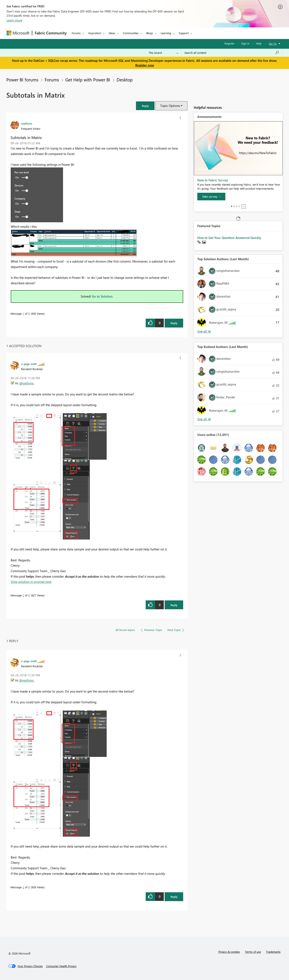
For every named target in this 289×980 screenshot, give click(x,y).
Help (259, 43)
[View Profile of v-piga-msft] (29, 364)
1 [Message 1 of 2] (23, 313)
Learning (166, 33)
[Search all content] (232, 53)
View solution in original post (31, 582)
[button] (145, 106)
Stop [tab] (244, 206)
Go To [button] (273, 44)
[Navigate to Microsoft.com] (18, 33)
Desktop (125, 80)
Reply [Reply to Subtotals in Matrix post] (174, 323)
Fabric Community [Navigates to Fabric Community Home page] (51, 33)
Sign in (245, 43)
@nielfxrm (26, 383)
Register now (145, 65)
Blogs (150, 33)
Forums (76, 33)
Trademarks (273, 952)
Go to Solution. (103, 296)
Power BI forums (22, 80)
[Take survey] (211, 197)
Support (184, 33)
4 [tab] (239, 206)
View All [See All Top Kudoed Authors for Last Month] (204, 419)
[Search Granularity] (163, 53)
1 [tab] (232, 206)
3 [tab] (237, 206)
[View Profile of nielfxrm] (27, 123)
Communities (131, 33)
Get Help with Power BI (88, 80)
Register (230, 43)
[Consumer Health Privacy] (61, 966)
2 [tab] (234, 206)
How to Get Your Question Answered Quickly (229, 238)
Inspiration (95, 33)
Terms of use (253, 952)
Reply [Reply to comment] (174, 605)
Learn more (14, 20)
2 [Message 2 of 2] (23, 595)
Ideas (112, 33)
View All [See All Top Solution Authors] (204, 331)
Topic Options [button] (170, 106)
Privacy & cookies (229, 952)
